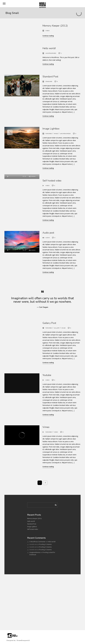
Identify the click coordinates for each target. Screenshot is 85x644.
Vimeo (46, 427)
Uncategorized (51, 53)
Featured (49, 134)
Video (48, 31)
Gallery (57, 328)
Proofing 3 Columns (45, 544)
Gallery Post (49, 323)
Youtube (47, 375)
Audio (48, 238)
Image (56, 134)
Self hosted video (52, 181)
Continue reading (48, 36)
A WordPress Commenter (37, 542)
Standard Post (50, 77)
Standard (49, 82)
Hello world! (49, 48)
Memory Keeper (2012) (55, 26)
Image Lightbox (51, 129)
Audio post (48, 233)
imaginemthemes (35, 552)
